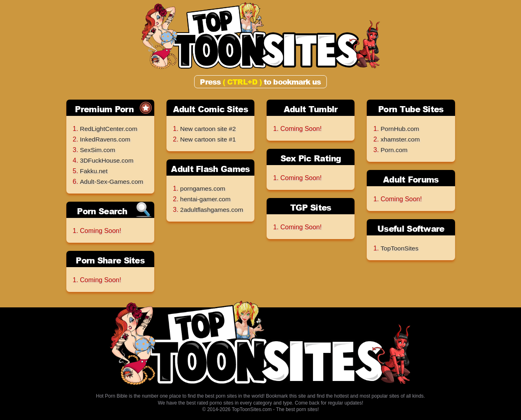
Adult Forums (411, 179)
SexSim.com (98, 150)
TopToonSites (400, 248)
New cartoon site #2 (209, 129)
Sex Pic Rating (311, 158)
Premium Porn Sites (104, 110)
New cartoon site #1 (209, 139)
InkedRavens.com (106, 139)
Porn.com (394, 150)
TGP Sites (311, 207)
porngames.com (204, 188)
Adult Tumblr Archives (311, 110)
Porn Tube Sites (411, 109)
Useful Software (411, 228)
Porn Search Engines (102, 212)
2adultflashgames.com (213, 210)
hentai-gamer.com (206, 199)
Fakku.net (94, 171)
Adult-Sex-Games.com (113, 182)
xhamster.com (401, 139)
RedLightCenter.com (109, 129)
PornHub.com (401, 129)
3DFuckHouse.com (107, 160)
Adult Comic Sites (210, 109)
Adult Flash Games (210, 169)
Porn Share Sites (110, 260)
